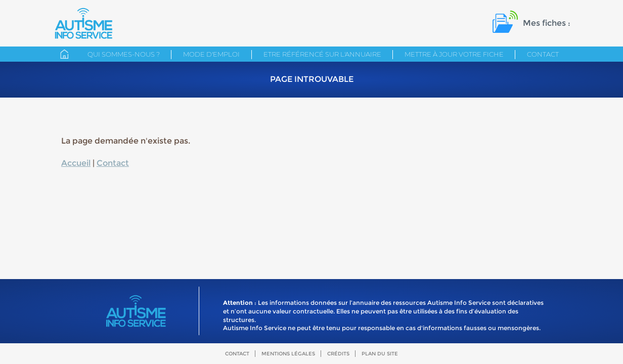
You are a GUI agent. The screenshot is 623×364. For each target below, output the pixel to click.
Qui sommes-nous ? (124, 54)
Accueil (76, 163)
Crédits (338, 354)
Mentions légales (288, 354)
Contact (543, 54)
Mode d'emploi (211, 54)
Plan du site (380, 354)
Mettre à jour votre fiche (454, 54)
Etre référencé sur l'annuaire (322, 54)
